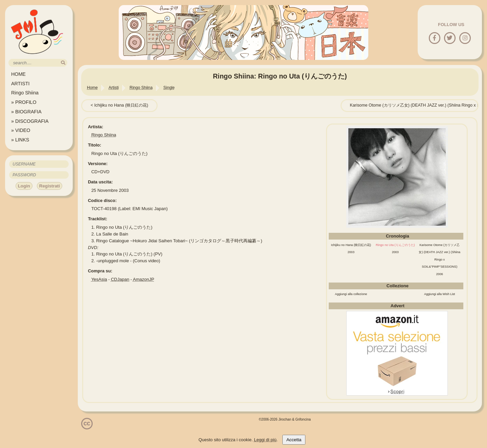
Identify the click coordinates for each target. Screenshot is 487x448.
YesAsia (99, 279)
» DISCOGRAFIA (30, 121)
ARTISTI (20, 84)
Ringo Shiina (25, 93)
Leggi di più (265, 440)
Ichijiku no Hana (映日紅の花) (121, 105)
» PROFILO (24, 102)
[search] (63, 63)
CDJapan (120, 279)
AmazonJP (144, 279)
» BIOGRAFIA (26, 112)
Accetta (294, 440)
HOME (18, 74)
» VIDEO (21, 130)
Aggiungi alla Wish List (440, 294)
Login (24, 186)
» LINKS (20, 140)
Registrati (50, 186)
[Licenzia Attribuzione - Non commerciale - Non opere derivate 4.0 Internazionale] (87, 427)
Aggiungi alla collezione (351, 294)
